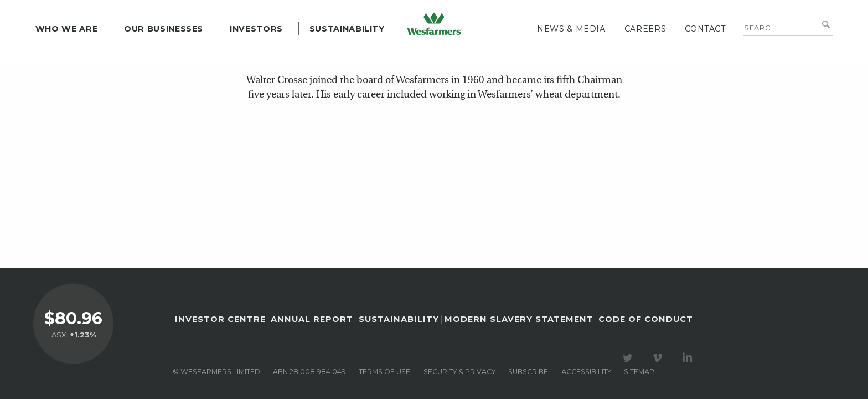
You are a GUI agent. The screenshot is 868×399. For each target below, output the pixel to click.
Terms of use (384, 372)
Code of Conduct (646, 319)
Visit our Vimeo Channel (659, 358)
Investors (243, 55)
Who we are (53, 55)
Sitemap (639, 372)
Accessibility (586, 372)
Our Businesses (150, 55)
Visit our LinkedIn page (689, 358)
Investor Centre (220, 319)
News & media (585, 55)
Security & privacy (459, 372)
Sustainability (334, 55)
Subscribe (528, 372)
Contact (719, 55)
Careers (658, 55)
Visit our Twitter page (629, 358)
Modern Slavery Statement (519, 319)
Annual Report (312, 319)
